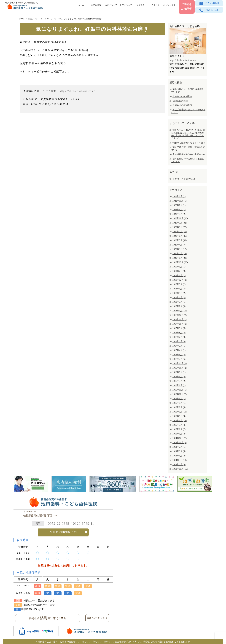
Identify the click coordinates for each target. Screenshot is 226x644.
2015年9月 (179, 399)
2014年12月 (180, 438)
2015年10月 (180, 394)
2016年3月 (179, 381)
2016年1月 (179, 385)
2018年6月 (179, 289)
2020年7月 (180, 232)
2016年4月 (179, 377)
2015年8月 (179, 403)
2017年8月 (179, 333)
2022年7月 (179, 205)
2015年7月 (179, 407)
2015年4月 (180, 421)
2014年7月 (179, 447)
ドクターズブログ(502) (184, 179)
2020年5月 (180, 240)
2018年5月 (179, 293)
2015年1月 (179, 434)
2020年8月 (180, 227)
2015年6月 (180, 412)
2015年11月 (179, 390)
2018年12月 (180, 280)
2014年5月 (179, 456)
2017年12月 (180, 315)
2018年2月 (179, 306)
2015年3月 (179, 425)
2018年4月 (179, 298)
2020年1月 (180, 258)
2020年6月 (180, 236)
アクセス (156, 5)
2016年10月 (180, 368)
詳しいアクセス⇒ (97, 617)
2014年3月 (180, 460)
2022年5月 (179, 210)
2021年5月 (179, 214)
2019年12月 (180, 262)
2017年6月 (179, 341)
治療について (111, 5)
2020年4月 (179, 245)
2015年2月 (179, 429)
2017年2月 (179, 359)
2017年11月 (179, 319)
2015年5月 (179, 416)
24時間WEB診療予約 (63, 532)
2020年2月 (180, 254)
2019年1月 (179, 276)
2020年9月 (180, 223)
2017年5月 (179, 346)
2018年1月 (180, 311)
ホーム (81, 5)
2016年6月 (179, 372)
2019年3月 (179, 267)
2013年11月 (180, 469)
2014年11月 (179, 443)
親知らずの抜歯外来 (182, 96)
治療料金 (141, 5)
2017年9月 (179, 328)
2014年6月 (179, 451)
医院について (126, 5)
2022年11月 (179, 201)
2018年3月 (179, 302)
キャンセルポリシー (170, 7)
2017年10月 (180, 324)
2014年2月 (179, 465)
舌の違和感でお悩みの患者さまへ (189, 154)
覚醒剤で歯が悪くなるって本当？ (189, 143)
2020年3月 (180, 249)
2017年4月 (179, 350)
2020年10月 (180, 218)
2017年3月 (179, 355)
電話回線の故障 (180, 101)
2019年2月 (179, 271)
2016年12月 (180, 363)
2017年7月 (179, 337)
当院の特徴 (96, 5)
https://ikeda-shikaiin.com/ (77, 91)
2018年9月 (179, 284)
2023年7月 (179, 196)
